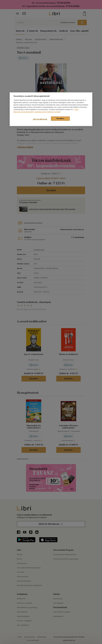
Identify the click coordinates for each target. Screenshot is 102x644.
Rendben (60, 118)
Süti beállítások (40, 119)
